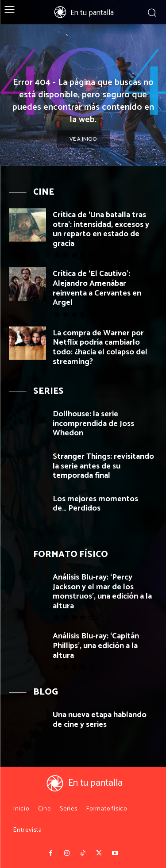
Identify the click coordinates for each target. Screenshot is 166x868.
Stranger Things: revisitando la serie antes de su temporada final (103, 466)
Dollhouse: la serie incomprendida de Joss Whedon (93, 424)
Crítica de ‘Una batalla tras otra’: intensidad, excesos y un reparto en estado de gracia (101, 229)
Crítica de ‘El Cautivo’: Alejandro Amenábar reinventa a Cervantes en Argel (97, 288)
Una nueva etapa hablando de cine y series (100, 720)
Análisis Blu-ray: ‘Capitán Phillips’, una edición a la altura (96, 646)
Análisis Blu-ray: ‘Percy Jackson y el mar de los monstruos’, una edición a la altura (102, 592)
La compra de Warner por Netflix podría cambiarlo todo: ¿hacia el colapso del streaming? (100, 348)
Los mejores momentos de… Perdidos (95, 504)
